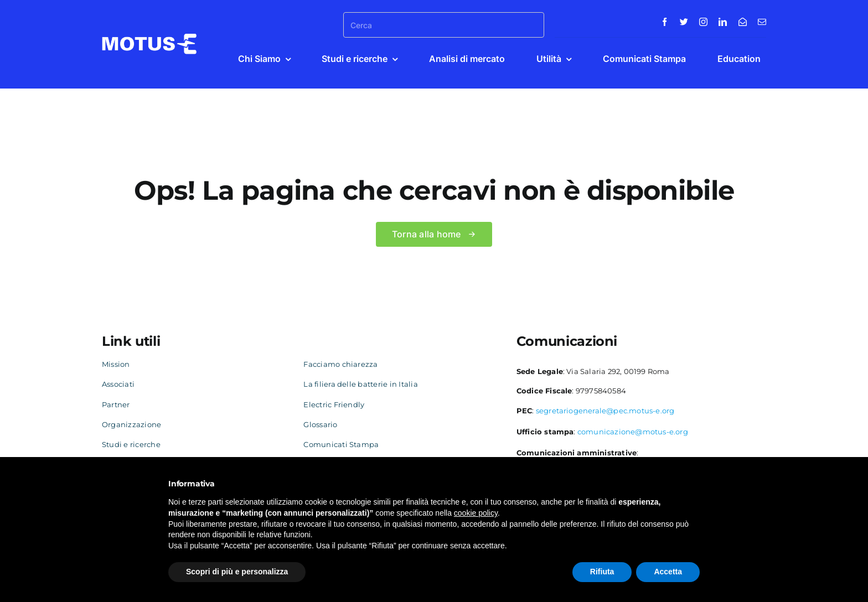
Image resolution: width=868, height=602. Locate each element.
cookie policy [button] (476, 513)
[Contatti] (743, 22)
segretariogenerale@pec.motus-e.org (605, 411)
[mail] (762, 22)
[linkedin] (723, 22)
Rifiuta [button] (602, 572)
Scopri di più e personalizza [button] (237, 572)
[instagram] (703, 22)
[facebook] (665, 22)
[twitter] (684, 22)
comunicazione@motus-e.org (633, 432)
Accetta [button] (668, 572)
